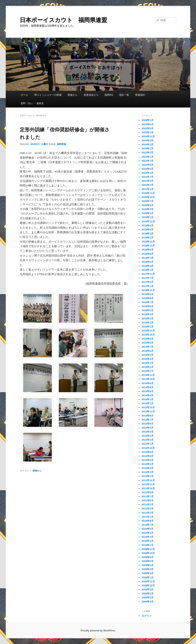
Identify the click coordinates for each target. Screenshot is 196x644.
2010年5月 (148, 529)
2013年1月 (148, 444)
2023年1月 (148, 157)
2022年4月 (148, 173)
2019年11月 (148, 221)
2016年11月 (148, 290)
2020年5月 (148, 205)
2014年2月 (148, 399)
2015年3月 (148, 363)
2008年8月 (148, 590)
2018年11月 (148, 246)
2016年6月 (148, 306)
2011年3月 (148, 509)
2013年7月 (148, 420)
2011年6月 (148, 500)
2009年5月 (148, 565)
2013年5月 (148, 428)
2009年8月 (148, 561)
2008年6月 (148, 594)
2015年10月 (148, 335)
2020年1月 (148, 217)
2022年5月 (148, 169)
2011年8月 (148, 492)
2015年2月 (148, 367)
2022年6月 (148, 165)
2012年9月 (148, 452)
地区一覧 (124, 95)
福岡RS (109, 95)
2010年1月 (148, 545)
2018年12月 (148, 242)
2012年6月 (148, 460)
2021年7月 (148, 177)
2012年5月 (148, 464)
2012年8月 (148, 456)
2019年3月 (148, 234)
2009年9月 (148, 557)
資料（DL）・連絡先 (32, 103)
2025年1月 (148, 132)
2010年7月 (148, 525)
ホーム (24, 95)
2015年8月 (148, 343)
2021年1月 (148, 189)
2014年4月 (148, 395)
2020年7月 (148, 201)
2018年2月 (148, 266)
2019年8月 (148, 225)
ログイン (147, 616)
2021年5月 (148, 181)
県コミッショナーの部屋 (48, 95)
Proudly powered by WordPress (98, 631)
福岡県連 (61, 144)
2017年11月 (148, 274)
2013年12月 (148, 407)
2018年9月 (148, 250)
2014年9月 (148, 383)
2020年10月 (148, 197)
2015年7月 (148, 347)
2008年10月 (148, 585)
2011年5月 (148, 504)
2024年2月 (148, 144)
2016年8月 (148, 298)
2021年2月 (148, 185)
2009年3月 (148, 573)
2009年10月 (148, 553)
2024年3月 (148, 140)
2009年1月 (148, 577)
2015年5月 (148, 355)
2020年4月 (148, 209)
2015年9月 (148, 339)
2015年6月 (148, 351)
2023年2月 (148, 153)
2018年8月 (148, 254)
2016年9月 (148, 294)
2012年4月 (148, 468)
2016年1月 (148, 327)
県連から (73, 95)
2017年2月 (148, 282)
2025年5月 (148, 128)
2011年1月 (148, 517)
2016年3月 (148, 319)
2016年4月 (148, 314)
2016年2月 (148, 323)
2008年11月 (148, 581)
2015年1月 (148, 371)
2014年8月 (148, 387)
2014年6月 (148, 391)
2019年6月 (148, 230)
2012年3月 (148, 472)
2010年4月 (148, 533)
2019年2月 (148, 238)
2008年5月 (148, 598)
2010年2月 (148, 541)
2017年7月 (148, 278)
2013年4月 (148, 432)
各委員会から (91, 95)
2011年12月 (148, 480)
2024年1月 (148, 149)
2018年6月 (148, 262)
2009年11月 (148, 549)
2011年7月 (148, 496)
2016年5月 (148, 310)
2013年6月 (148, 424)
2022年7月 (148, 161)
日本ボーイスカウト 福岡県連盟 (63, 20)
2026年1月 (148, 120)
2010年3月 (148, 537)
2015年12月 (148, 331)
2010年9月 (148, 521)
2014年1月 (148, 403)
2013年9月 (148, 416)
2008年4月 (148, 602)
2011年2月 (148, 513)
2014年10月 (148, 379)
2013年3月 (148, 436)
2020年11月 (148, 193)
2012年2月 (148, 476)
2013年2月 (148, 440)
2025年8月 (148, 124)
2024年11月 (148, 136)
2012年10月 (148, 448)
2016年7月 (148, 302)
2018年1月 (148, 270)
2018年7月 (148, 258)
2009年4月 (148, 569)
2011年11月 (148, 484)
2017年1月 (148, 286)
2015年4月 (148, 359)
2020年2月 (148, 213)
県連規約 (140, 95)
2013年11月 (148, 411)
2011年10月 (148, 488)
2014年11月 (148, 375)
